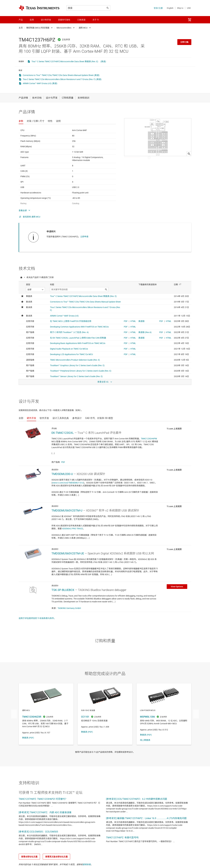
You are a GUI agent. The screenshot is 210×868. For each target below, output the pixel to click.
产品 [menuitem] (21, 20)
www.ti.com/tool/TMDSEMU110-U (68, 483)
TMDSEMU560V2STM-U (67, 510)
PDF (63, 462)
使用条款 (87, 864)
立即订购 (184, 42)
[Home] (39, 8)
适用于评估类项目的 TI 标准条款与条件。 (37, 618)
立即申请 (84, 237)
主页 (21, 28)
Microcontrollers (64, 28)
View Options (177, 587)
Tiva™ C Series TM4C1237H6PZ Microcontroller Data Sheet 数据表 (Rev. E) (65, 61)
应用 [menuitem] (32, 20)
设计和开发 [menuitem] (46, 20)
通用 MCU (83, 28)
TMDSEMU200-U (62, 474)
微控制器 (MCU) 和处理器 (38, 28)
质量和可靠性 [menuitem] (64, 20)
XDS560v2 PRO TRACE (72, 529)
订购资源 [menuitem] (81, 20)
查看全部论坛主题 (29, 857)
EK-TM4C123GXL (63, 433)
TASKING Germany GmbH (69, 608)
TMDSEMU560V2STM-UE (68, 553)
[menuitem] (190, 20)
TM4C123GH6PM (149, 439)
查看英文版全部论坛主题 (56, 857)
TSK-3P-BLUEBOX (63, 590)
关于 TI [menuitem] (96, 20)
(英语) (103, 61)
